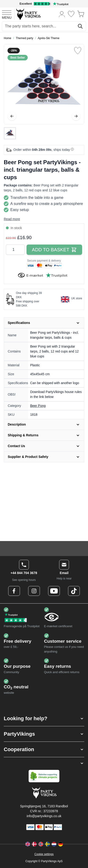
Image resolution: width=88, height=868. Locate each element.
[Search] (80, 26)
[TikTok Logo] (74, 591)
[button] (44, 718)
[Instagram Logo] (34, 591)
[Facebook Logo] (14, 591)
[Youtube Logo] (54, 591)
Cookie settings (44, 854)
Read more (12, 219)
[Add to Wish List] (78, 51)
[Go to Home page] (28, 14)
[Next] (76, 116)
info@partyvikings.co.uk (44, 816)
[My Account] (62, 14)
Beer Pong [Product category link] (38, 406)
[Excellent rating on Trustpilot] (44, 4)
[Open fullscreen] (44, 84)
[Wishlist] (71, 14)
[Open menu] (7, 14)
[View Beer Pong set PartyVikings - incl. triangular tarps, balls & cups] (10, 133)
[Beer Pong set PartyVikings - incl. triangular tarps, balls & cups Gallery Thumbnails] (10, 133)
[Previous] (12, 116)
